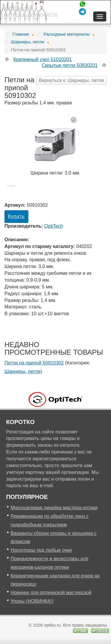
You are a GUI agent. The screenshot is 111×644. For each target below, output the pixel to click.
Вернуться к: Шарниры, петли (71, 80)
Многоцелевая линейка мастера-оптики (54, 508)
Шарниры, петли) (23, 371)
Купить (16, 216)
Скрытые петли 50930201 (70, 65)
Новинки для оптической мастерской (51, 593)
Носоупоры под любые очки (41, 550)
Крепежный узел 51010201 (42, 59)
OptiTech (54, 226)
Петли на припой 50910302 (34, 363)
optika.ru (18, 8)
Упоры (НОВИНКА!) (32, 601)
